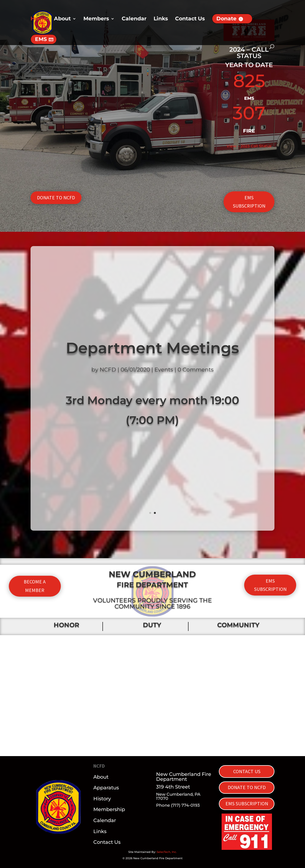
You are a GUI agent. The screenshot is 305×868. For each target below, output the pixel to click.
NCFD (108, 370)
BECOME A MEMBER (35, 586)
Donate (226, 19)
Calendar (134, 19)
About (62, 19)
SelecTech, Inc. (167, 852)
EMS (41, 39)
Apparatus (106, 788)
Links (161, 19)
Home (39, 19)
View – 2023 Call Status (249, 146)
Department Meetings (152, 348)
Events (164, 370)
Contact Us (190, 19)
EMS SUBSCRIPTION (249, 202)
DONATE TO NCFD (56, 198)
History (102, 799)
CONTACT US (247, 771)
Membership (109, 809)
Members (96, 19)
